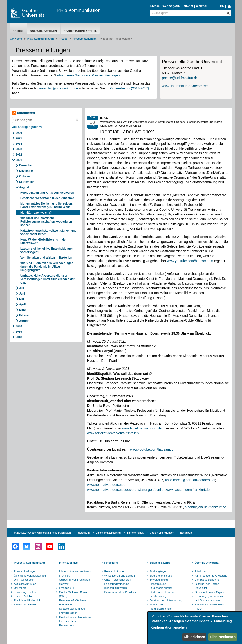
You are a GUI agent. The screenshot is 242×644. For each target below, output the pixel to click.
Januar (24, 321)
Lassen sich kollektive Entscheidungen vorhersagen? (47, 250)
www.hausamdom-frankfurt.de (188, 490)
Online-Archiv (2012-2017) (130, 88)
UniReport (20, 588)
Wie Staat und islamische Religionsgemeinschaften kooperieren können (46, 222)
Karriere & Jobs (23, 596)
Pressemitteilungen (25, 571)
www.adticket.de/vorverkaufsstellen (113, 433)
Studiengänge (157, 571)
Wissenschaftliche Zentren (120, 576)
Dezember (26, 165)
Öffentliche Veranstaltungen (30, 576)
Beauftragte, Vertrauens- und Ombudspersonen (209, 598)
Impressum (83, 533)
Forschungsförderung (117, 584)
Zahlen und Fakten (25, 604)
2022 (19, 155)
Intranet (188, 6)
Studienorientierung (161, 576)
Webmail (202, 6)
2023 (19, 149)
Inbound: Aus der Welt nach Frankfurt (75, 573)
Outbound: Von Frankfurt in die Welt (75, 582)
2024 (19, 144)
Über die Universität (207, 563)
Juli (22, 288)
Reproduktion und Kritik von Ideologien (47, 193)
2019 (19, 332)
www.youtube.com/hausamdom (190, 261)
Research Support (115, 571)
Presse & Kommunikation (30, 563)
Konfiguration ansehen (169, 627)
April (22, 304)
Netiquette (186, 533)
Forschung (111, 563)
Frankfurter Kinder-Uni (27, 600)
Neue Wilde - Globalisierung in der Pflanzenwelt (43, 241)
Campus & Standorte (207, 580)
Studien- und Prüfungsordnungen (161, 607)
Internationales (68, 563)
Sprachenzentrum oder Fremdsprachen (72, 611)
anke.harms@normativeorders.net (190, 480)
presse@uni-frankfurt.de (180, 78)
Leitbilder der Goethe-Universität (207, 586)
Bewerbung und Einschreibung (159, 582)
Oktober (25, 176)
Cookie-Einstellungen (162, 533)
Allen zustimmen (222, 637)
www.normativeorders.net (106, 485)
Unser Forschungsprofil (118, 580)
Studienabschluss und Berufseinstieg (162, 594)
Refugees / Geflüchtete (73, 600)
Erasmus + (65, 604)
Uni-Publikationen (44, 31)
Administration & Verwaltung (211, 576)
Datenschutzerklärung (108, 533)
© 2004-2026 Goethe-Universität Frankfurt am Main (42, 533)
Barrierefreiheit (135, 533)
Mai (22, 299)
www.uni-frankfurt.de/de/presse (185, 86)
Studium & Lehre (160, 563)
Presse (155, 6)
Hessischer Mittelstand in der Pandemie (47, 198)
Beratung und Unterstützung (166, 600)
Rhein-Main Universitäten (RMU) (209, 607)
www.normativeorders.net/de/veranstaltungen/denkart (126, 490)
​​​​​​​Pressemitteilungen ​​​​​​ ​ (85, 39)
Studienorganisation (161, 588)
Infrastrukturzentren (116, 588)
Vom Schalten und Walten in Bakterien (46, 258)
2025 (19, 138)
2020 (19, 326)
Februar (25, 315)
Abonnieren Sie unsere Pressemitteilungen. (89, 75)
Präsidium (200, 571)
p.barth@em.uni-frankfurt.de (205, 507)
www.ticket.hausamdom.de (142, 428)
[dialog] (195, 628)
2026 (19, 133)
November (26, 171)
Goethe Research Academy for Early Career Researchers (75, 621)
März (22, 310)
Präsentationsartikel (80, 31)
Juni (22, 294)
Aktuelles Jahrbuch (25, 584)
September (27, 182)
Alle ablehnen (194, 637)
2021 (19, 160)
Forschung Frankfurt (26, 592)
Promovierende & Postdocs (120, 592)
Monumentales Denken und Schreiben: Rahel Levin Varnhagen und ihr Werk (47, 205)
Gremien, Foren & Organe (210, 592)
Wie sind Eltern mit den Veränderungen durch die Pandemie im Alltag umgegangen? (47, 267)
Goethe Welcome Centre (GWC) (74, 594)
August (24, 187)
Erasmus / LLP (68, 588)
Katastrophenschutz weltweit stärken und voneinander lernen (48, 232)
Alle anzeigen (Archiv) (27, 127)
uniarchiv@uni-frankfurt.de (58, 88)
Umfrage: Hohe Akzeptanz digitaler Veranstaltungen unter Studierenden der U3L (47, 279)
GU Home (16, 39)
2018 (19, 337)
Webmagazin (171, 6)
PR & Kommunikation (79, 10)
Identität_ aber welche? (36, 213)
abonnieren (23, 113)
